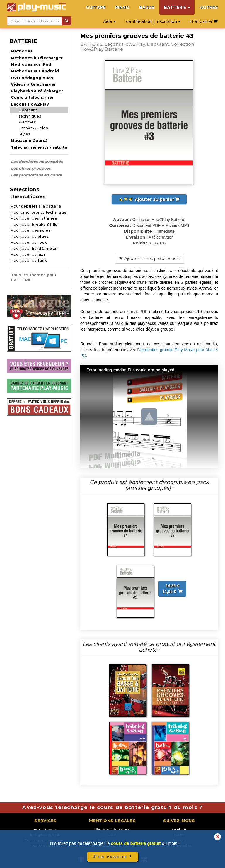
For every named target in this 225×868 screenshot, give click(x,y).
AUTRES (209, 7)
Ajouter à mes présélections (150, 259)
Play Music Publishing (112, 829)
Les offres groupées (31, 168)
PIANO (122, 7)
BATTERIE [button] (177, 7)
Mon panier (203, 21)
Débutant (28, 110)
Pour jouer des (34, 218)
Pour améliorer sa (39, 212)
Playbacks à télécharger (37, 91)
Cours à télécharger (32, 97)
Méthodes (22, 51)
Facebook (179, 829)
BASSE (147, 7)
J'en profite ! (112, 857)
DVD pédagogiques (32, 78)
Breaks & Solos (33, 128)
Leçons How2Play (30, 104)
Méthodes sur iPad (31, 64)
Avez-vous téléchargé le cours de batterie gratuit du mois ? (112, 807)
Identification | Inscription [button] (152, 21)
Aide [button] (109, 21)
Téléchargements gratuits (39, 147)
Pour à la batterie (36, 206)
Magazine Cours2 (29, 140)
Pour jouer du (30, 236)
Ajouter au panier (149, 199)
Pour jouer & (34, 224)
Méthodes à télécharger (37, 58)
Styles (24, 134)
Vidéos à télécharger (33, 84)
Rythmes (27, 122)
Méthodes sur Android (35, 71)
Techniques (30, 116)
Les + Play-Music (46, 829)
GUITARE (96, 7)
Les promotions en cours (36, 175)
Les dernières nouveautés (37, 162)
